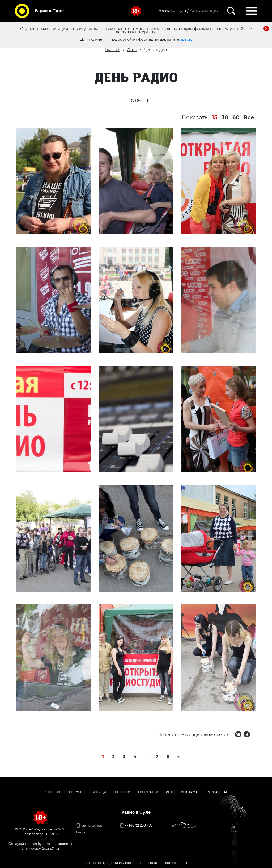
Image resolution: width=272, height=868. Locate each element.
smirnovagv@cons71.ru (40, 848)
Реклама (189, 792)
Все (249, 117)
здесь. (186, 39)
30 (225, 117)
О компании (148, 792)
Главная (113, 50)
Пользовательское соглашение (166, 863)
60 (236, 117)
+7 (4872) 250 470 (139, 825)
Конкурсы (76, 792)
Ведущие (100, 792)
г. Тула (187, 825)
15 (215, 117)
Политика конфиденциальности (107, 863)
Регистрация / (173, 11)
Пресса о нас (216, 792)
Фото (132, 50)
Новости (123, 792)
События (52, 792)
